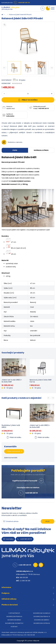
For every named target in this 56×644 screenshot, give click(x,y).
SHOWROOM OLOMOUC (42, 614)
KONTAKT (14, 627)
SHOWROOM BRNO (14, 620)
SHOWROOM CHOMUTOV (14, 624)
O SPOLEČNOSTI (14, 614)
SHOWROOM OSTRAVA (42, 624)
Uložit (48, 522)
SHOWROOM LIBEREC (42, 620)
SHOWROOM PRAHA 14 (42, 617)
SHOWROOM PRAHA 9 (14, 617)
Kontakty (8, 540)
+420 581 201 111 (24, 3)
